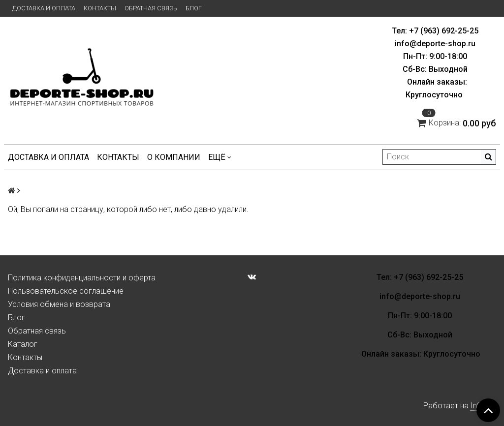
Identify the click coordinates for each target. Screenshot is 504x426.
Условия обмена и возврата (59, 304)
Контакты (100, 8)
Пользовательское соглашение (66, 291)
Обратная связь (151, 8)
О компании (174, 157)
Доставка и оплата (44, 8)
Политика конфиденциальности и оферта (82, 278)
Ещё (220, 157)
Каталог (23, 344)
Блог (194, 8)
